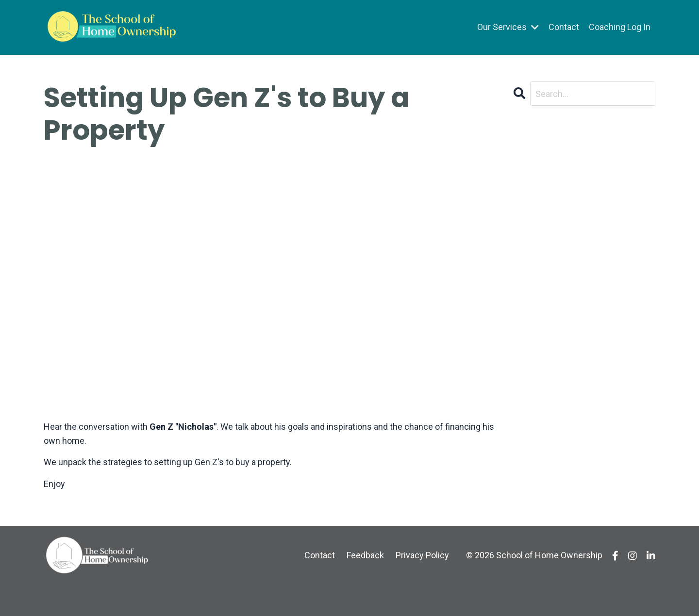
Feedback (365, 555)
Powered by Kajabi (627, 591)
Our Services (508, 27)
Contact (564, 27)
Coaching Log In (620, 27)
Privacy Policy (422, 555)
